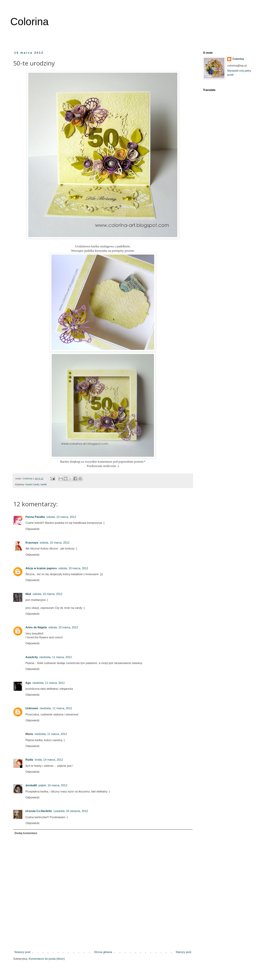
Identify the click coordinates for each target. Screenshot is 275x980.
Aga (28, 683)
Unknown (32, 708)
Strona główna (103, 952)
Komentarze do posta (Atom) (47, 959)
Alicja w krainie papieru (41, 568)
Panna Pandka (35, 517)
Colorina (29, 22)
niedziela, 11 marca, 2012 (56, 657)
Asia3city (32, 657)
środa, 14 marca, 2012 (49, 760)
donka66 (31, 785)
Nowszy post (22, 952)
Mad (28, 594)
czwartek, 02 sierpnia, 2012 (71, 811)
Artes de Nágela (36, 627)
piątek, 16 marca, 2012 (53, 785)
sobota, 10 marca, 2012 (61, 517)
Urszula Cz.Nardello (39, 811)
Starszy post (183, 952)
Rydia (29, 760)
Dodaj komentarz (26, 833)
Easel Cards (32, 484)
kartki (44, 484)
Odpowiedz (33, 529)
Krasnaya (32, 543)
